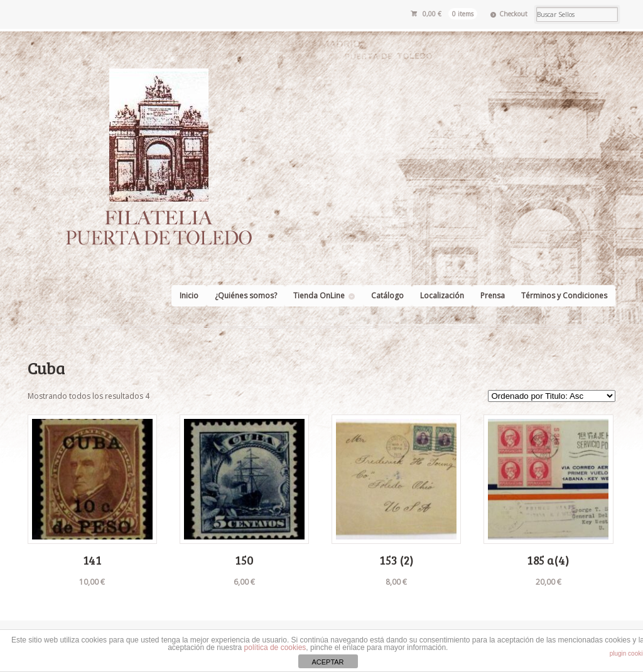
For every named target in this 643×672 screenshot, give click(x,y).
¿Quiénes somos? (246, 295)
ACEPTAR (327, 662)
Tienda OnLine (319, 295)
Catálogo (387, 295)
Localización (442, 295)
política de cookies (275, 648)
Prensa (493, 295)
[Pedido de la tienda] (552, 396)
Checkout (513, 14)
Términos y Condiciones (564, 295)
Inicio (189, 295)
